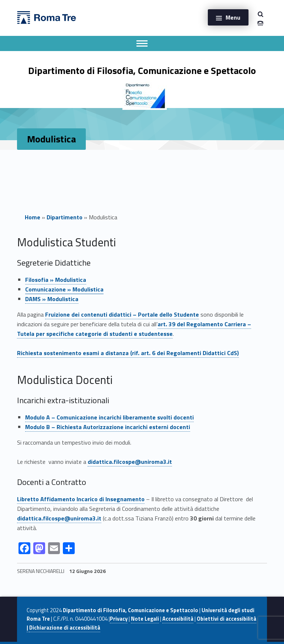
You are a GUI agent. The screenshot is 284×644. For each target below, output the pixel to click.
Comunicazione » (64, 289)
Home (33, 217)
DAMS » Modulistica (52, 299)
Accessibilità (178, 619)
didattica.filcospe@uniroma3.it (130, 462)
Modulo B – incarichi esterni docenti (108, 427)
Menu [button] (233, 17)
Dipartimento (65, 217)
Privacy (119, 619)
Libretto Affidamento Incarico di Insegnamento (81, 499)
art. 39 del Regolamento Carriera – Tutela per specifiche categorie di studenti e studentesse (134, 329)
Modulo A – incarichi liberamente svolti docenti (109, 417)
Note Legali (145, 619)
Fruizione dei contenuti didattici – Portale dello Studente (122, 314)
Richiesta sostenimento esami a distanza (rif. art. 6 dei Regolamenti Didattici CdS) (128, 353)
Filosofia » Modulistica (56, 280)
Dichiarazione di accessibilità (65, 628)
